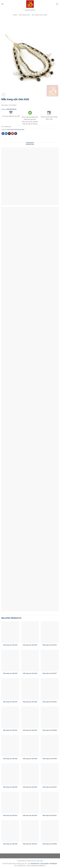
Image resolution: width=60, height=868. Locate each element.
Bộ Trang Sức (24, 15)
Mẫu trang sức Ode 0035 (10, 844)
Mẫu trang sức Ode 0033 (10, 645)
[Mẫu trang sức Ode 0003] (30, 689)
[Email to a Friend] (9, 134)
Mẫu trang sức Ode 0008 (50, 730)
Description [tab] (30, 144)
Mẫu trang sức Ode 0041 (50, 702)
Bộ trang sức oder (40, 15)
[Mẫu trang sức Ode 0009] (30, 774)
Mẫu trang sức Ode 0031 (30, 844)
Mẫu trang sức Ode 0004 (50, 759)
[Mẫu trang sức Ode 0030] (50, 831)
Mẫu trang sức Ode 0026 (10, 787)
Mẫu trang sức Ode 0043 (10, 673)
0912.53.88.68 (45, 864)
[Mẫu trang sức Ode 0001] (30, 803)
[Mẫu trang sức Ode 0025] (30, 632)
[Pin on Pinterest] (12, 134)
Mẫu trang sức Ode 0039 (30, 673)
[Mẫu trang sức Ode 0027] (50, 661)
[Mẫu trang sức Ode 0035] (10, 831)
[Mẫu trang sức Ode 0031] (30, 831)
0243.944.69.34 (11, 109)
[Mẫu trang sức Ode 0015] (10, 689)
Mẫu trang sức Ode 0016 (30, 730)
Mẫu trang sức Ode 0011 (50, 815)
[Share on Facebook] (3, 134)
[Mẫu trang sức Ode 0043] (10, 661)
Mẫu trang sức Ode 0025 (30, 645)
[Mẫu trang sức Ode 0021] (50, 632)
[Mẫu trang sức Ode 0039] (30, 661)
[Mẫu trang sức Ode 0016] (30, 717)
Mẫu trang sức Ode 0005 (30, 759)
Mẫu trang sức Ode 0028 (10, 759)
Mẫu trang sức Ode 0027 (50, 673)
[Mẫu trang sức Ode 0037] (50, 774)
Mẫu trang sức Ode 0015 (10, 702)
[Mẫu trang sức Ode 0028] (10, 746)
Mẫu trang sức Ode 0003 (30, 702)
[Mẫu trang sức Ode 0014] (10, 717)
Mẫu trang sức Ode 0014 (10, 730)
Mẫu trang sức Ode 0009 (30, 787)
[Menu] (2, 4)
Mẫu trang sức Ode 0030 (50, 844)
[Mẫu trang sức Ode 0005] (30, 746)
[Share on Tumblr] (16, 134)
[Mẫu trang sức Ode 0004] (50, 746)
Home (15, 15)
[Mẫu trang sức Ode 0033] (10, 632)
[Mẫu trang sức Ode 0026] (10, 774)
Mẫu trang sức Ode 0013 (10, 815)
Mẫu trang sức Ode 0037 (50, 787)
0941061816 (53, 864)
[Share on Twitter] (6, 134)
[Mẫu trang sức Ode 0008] (50, 717)
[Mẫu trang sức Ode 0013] (10, 803)
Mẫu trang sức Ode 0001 (30, 815)
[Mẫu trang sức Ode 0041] (50, 689)
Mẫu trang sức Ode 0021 (50, 645)
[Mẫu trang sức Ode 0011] (50, 803)
